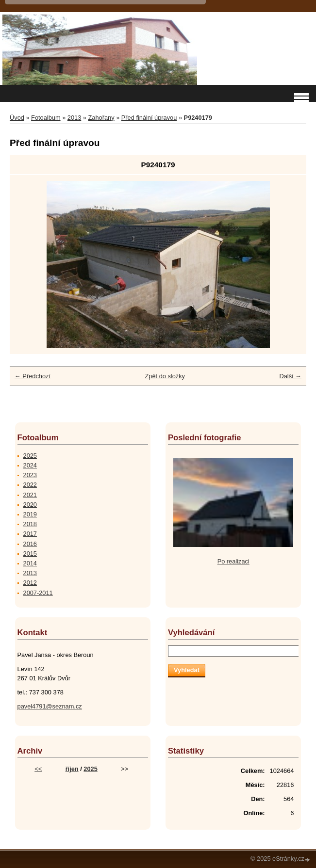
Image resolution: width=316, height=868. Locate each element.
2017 (30, 534)
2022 (30, 485)
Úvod (17, 118)
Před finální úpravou (149, 118)
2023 (30, 475)
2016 (30, 544)
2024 (30, 465)
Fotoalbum (46, 118)
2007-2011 (38, 593)
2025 (30, 456)
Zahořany (101, 118)
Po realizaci (233, 561)
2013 (74, 118)
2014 (30, 563)
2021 (30, 495)
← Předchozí (33, 376)
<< (38, 769)
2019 (30, 514)
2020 (30, 505)
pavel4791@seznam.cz (50, 706)
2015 (30, 554)
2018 (30, 524)
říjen (72, 769)
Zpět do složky (165, 376)
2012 (30, 583)
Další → (290, 376)
